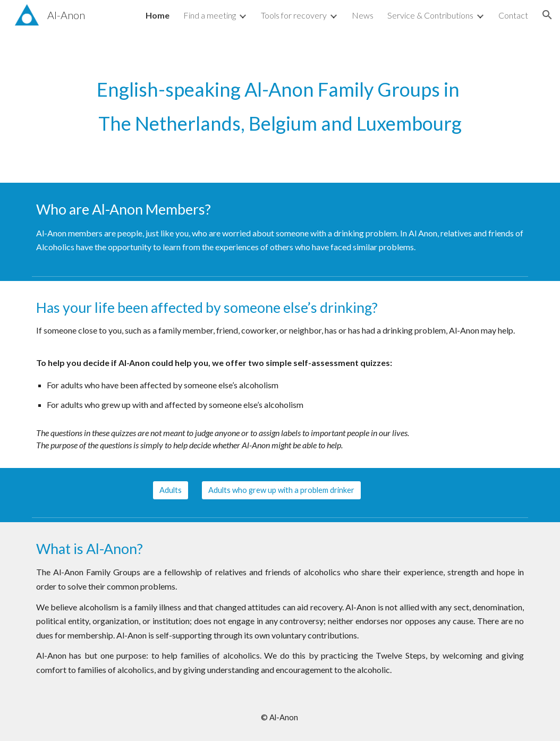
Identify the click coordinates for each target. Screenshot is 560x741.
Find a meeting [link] (210, 15)
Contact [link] (513, 15)
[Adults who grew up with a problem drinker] (281, 490)
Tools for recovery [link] (294, 15)
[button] (547, 15)
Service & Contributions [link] (430, 15)
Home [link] (158, 15)
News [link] (363, 15)
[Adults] (171, 490)
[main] (280, 106)
